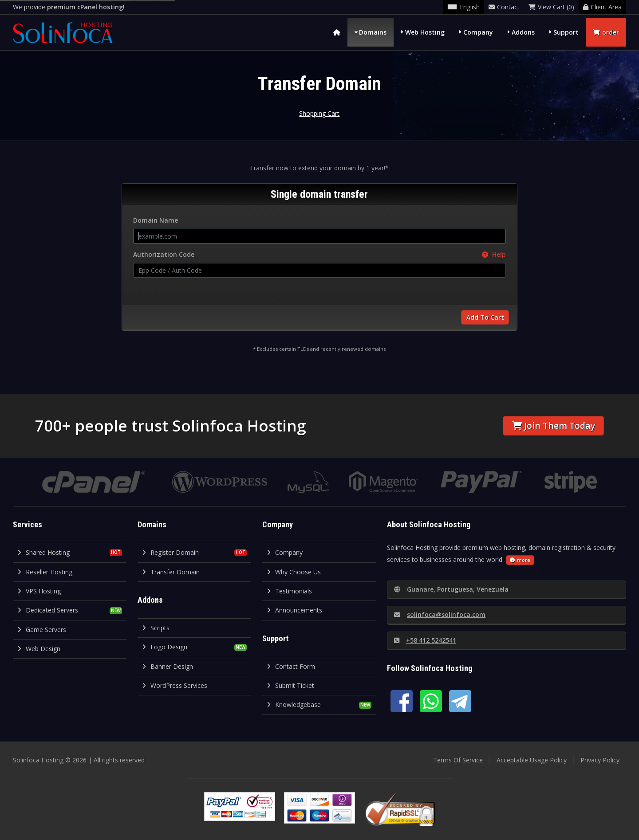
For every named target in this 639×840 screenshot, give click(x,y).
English (464, 7)
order (606, 32)
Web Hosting (425, 32)
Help (494, 254)
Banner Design (168, 666)
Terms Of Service (458, 760)
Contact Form (291, 666)
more (520, 560)
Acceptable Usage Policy (532, 760)
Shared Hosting (43, 552)
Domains (373, 32)
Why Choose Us (294, 572)
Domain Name (156, 220)
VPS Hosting (39, 591)
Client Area (602, 7)
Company (478, 32)
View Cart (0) (551, 7)
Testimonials (289, 591)
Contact (504, 7)
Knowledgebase (294, 705)
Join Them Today (554, 426)
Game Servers (42, 630)
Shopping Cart (319, 113)
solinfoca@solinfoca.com (440, 614)
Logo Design (165, 647)
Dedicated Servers (48, 610)
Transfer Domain (171, 572)
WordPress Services (175, 685)
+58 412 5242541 (425, 640)
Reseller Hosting (45, 572)
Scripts (156, 628)
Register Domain (170, 552)
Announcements (294, 610)
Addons (523, 32)
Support (566, 32)
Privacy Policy (600, 760)
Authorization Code (319, 255)
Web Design (39, 649)
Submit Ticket (290, 685)
